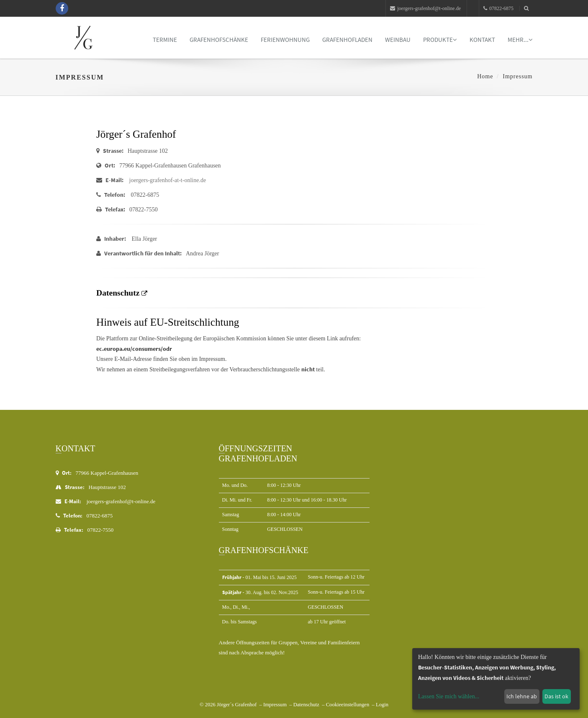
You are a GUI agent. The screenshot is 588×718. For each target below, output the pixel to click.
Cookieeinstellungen (348, 705)
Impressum (275, 705)
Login (382, 705)
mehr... (520, 40)
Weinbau (398, 40)
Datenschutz (306, 705)
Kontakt (482, 40)
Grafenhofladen (347, 40)
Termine (165, 40)
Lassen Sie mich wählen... (449, 696)
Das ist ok (556, 696)
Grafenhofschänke (219, 40)
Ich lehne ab (522, 696)
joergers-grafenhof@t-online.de (425, 8)
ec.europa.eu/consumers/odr (134, 349)
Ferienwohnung (285, 40)
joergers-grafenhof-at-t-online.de (168, 180)
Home (485, 76)
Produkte (440, 40)
